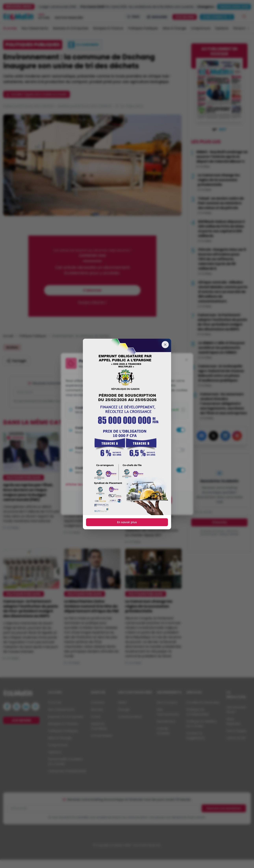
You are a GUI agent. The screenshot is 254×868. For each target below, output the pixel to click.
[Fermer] (165, 345)
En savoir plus (127, 522)
